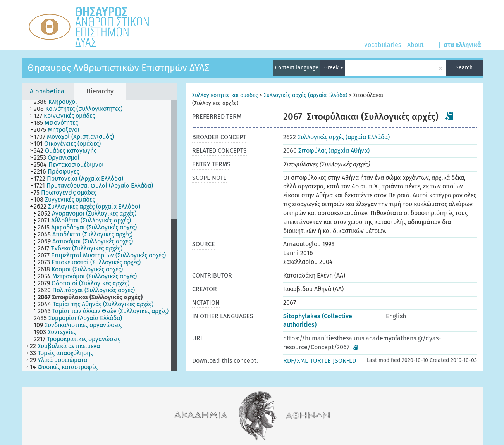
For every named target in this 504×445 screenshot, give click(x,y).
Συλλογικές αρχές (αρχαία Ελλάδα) (306, 95)
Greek (334, 68)
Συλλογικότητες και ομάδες (225, 95)
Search (464, 68)
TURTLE (320, 361)
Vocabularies (383, 45)
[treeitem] (59, 102)
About (415, 45)
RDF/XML (296, 361)
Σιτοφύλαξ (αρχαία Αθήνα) (326, 151)
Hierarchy (100, 91)
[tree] (99, 235)
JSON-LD (344, 361)
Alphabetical (48, 91)
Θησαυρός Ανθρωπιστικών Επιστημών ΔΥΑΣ (118, 68)
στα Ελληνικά (462, 45)
